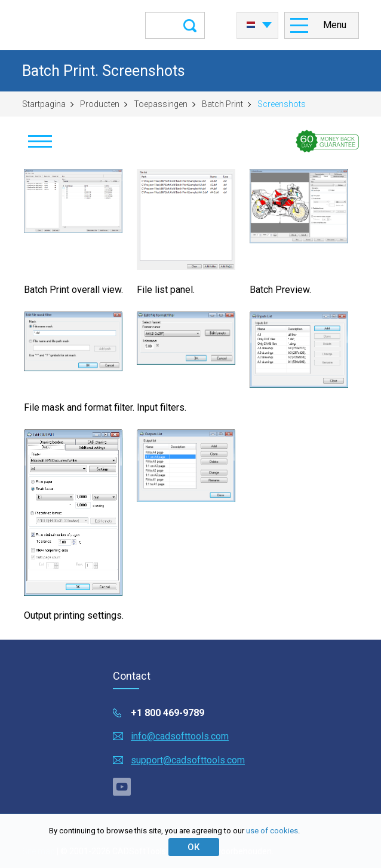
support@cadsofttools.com (188, 760)
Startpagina (44, 104)
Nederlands (251, 25)
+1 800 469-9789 (168, 713)
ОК (193, 847)
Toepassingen (161, 104)
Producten (100, 104)
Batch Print (222, 104)
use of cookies (272, 831)
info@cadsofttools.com (180, 736)
